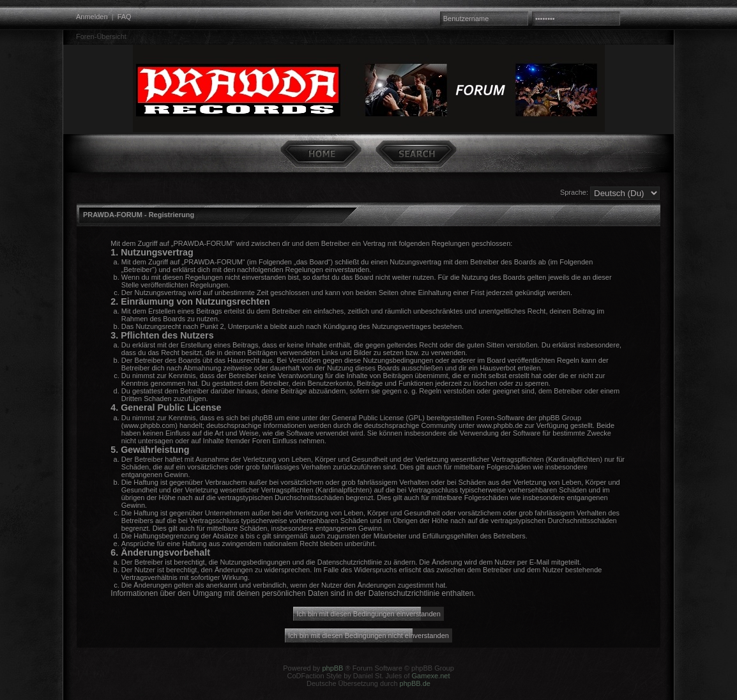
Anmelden (92, 17)
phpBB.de (415, 683)
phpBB (332, 668)
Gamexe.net (431, 676)
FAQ (125, 17)
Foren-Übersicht (101, 36)
